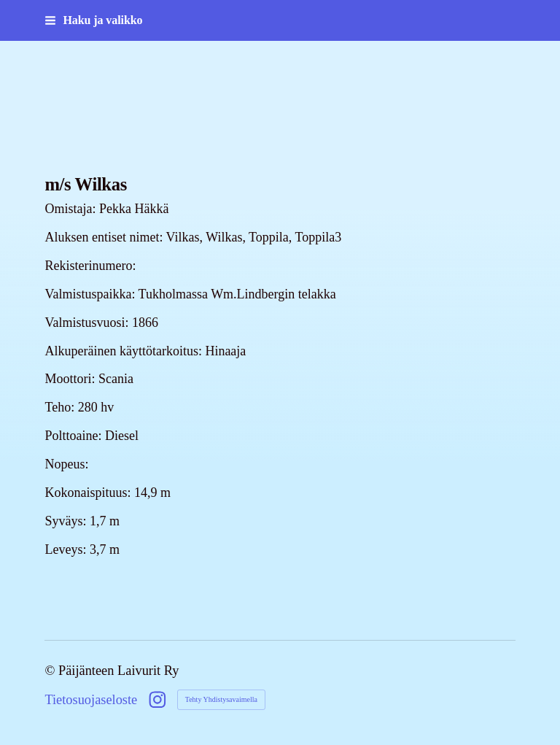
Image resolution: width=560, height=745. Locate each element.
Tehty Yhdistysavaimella (221, 699)
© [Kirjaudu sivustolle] (51, 671)
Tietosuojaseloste (91, 700)
